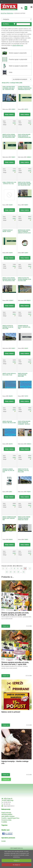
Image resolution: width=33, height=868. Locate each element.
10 (21, 568)
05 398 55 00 (7, 802)
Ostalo (14, 123)
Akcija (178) (5, 83)
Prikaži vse (6, 779)
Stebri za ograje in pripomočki (18, 66)
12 (7, 572)
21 (24, 572)
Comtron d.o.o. (20, 848)
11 (25, 568)
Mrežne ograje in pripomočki (18, 53)
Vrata (11, 72)
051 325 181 (7, 804)
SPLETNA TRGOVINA (7, 13)
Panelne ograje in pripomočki (18, 59)
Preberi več (6, 626)
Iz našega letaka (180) (16, 83)
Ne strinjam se (16, 865)
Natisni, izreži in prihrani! (11, 712)
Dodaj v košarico (9, 114)
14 (14, 572)
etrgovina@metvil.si (9, 806)
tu (19, 857)
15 (18, 572)
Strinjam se (16, 861)
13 (11, 572)
